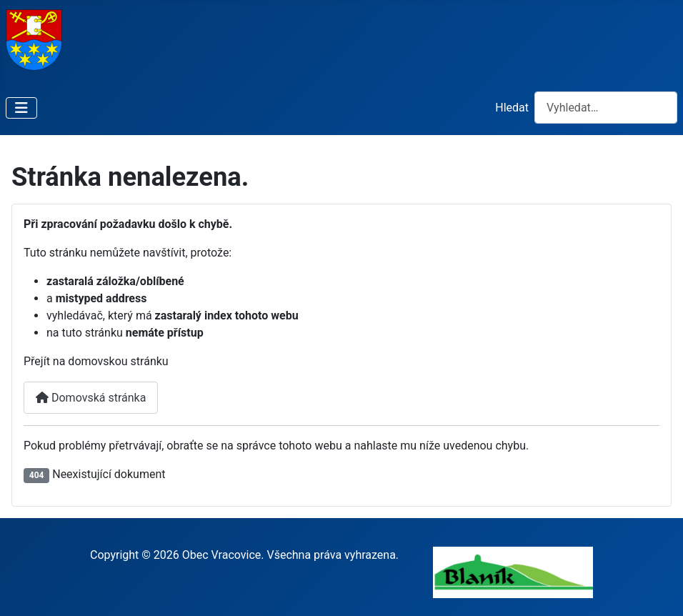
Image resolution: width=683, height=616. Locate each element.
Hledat (512, 108)
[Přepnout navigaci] (21, 108)
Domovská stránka (91, 398)
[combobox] (606, 108)
